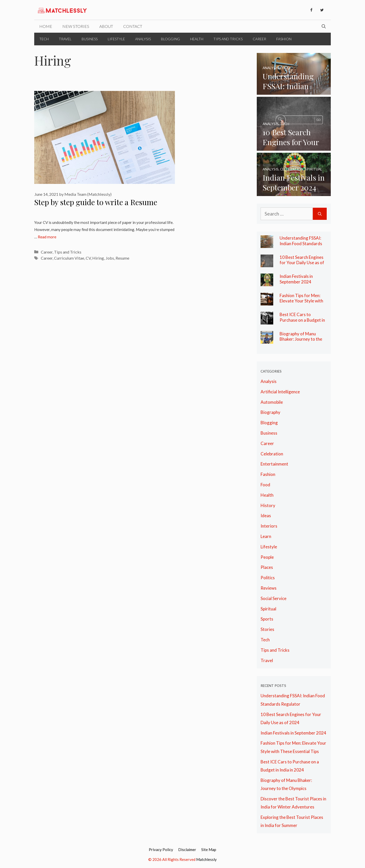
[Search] (320, 214)
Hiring (98, 258)
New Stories (76, 26)
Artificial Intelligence (280, 392)
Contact (133, 26)
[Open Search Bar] (324, 26)
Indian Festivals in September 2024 (296, 279)
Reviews (269, 588)
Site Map (209, 850)
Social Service (273, 598)
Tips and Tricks (228, 39)
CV (88, 258)
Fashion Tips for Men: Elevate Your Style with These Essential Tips (301, 301)
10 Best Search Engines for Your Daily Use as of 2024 (302, 263)
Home (46, 26)
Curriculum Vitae (69, 258)
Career (259, 39)
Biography (270, 412)
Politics (268, 578)
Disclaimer (187, 850)
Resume (122, 258)
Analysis (143, 39)
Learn (266, 536)
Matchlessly (206, 859)
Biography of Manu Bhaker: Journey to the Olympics (301, 339)
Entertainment (274, 464)
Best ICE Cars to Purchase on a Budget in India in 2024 (302, 320)
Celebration (272, 454)
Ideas (266, 516)
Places (267, 567)
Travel (65, 39)
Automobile (272, 402)
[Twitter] (322, 10)
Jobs (110, 258)
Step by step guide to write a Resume (96, 202)
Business (90, 39)
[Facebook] (311, 10)
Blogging (170, 39)
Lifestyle (116, 39)
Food (265, 485)
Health (197, 39)
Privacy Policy (161, 850)
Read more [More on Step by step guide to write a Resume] (47, 237)
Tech (44, 39)
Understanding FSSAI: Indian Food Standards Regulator (301, 243)
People (267, 557)
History (268, 505)
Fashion (284, 39)
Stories (267, 629)
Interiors (269, 526)
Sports (267, 619)
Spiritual (268, 609)
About (106, 26)
